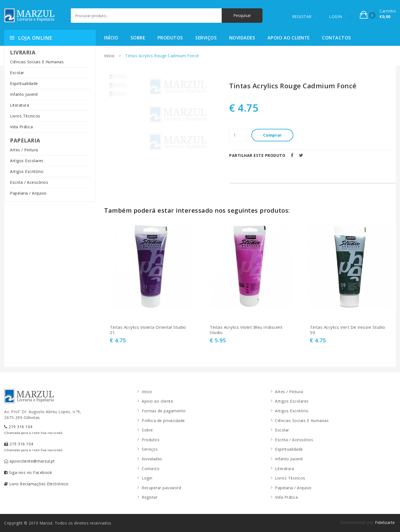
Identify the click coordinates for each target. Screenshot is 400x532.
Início (111, 38)
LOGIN (336, 17)
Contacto (151, 469)
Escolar (17, 73)
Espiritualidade (24, 83)
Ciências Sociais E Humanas (37, 62)
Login (147, 478)
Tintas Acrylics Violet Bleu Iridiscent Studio (246, 330)
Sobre (138, 38)
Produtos (170, 38)
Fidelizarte (385, 522)
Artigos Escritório (27, 171)
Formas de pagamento (164, 411)
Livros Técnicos (25, 116)
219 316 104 (33, 429)
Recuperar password (161, 488)
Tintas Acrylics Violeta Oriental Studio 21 (148, 330)
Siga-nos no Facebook (28, 472)
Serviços (206, 38)
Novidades (242, 38)
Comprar (272, 135)
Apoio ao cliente (289, 38)
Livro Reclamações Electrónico (36, 484)
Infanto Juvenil (24, 94)
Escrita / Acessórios (29, 182)
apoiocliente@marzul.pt (29, 461)
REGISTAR (302, 17)
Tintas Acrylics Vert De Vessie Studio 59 (347, 330)
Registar (150, 497)
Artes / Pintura (24, 150)
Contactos (337, 38)
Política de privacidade (163, 421)
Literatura (19, 105)
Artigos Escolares (27, 161)
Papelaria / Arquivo (28, 193)
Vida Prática (21, 127)
